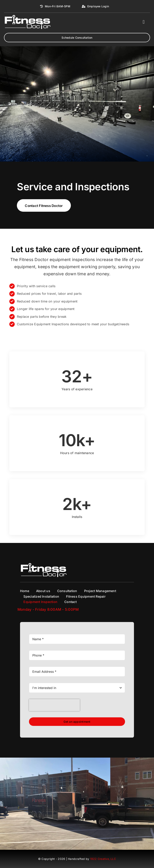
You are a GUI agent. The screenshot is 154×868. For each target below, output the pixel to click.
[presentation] (54, 705)
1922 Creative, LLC (103, 859)
